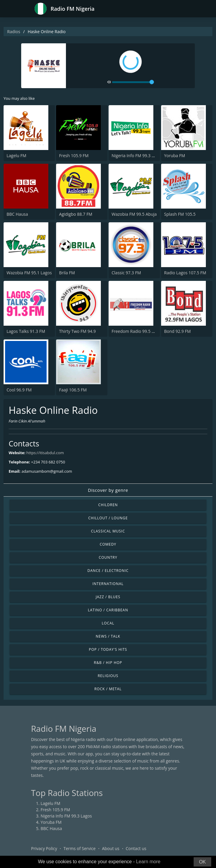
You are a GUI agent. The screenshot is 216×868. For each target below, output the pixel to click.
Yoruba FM (175, 156)
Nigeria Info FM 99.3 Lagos (137, 156)
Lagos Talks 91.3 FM (26, 331)
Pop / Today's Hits (108, 649)
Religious (108, 676)
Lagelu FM (16, 156)
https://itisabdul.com (45, 453)
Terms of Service (80, 848)
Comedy (108, 544)
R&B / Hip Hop (108, 663)
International (108, 584)
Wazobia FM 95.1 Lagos (29, 273)
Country (108, 557)
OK (202, 862)
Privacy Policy (44, 848)
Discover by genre (108, 490)
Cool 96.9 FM (19, 390)
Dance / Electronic (108, 571)
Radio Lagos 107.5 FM (185, 273)
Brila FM (67, 273)
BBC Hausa (17, 214)
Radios (14, 32)
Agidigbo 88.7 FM (76, 214)
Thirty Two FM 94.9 (77, 331)
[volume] (133, 82)
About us (111, 848)
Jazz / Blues (108, 597)
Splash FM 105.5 (180, 214)
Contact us (136, 848)
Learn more (148, 862)
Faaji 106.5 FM (73, 390)
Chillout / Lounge (108, 518)
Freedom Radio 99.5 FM (135, 331)
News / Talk (108, 636)
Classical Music (108, 531)
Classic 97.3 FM (126, 273)
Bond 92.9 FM (177, 331)
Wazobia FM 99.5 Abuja (134, 214)
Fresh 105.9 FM (74, 156)
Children (108, 505)
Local (108, 623)
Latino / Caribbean (108, 610)
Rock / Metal (108, 689)
